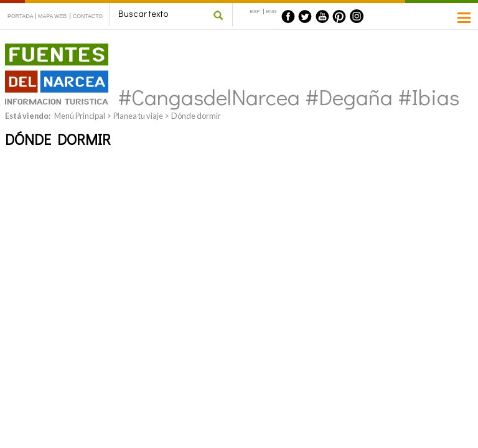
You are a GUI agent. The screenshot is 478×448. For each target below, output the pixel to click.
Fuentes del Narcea (49, 49)
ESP (255, 12)
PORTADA (21, 16)
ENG (272, 12)
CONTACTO (88, 16)
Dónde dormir (196, 116)
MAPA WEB (52, 16)
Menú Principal (80, 116)
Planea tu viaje (138, 116)
